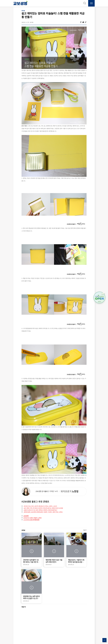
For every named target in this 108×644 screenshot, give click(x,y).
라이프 (23, 11)
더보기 (85, 530)
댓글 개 (24, 607)
